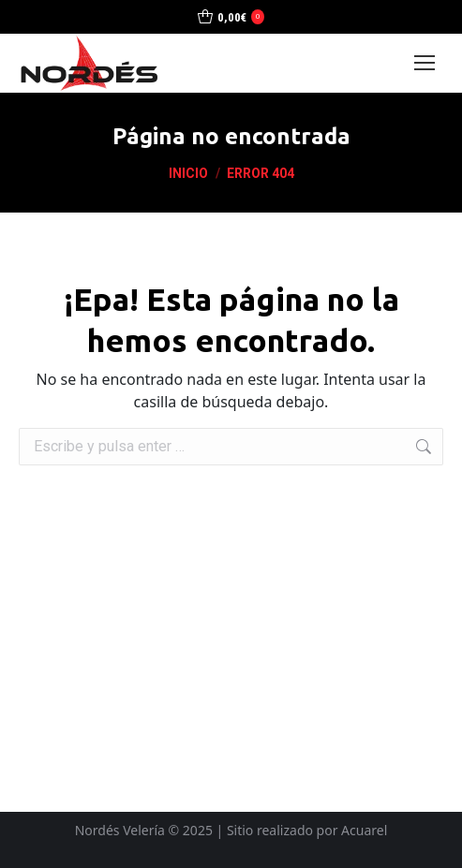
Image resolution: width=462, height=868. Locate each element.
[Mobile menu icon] (425, 63)
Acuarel (364, 830)
